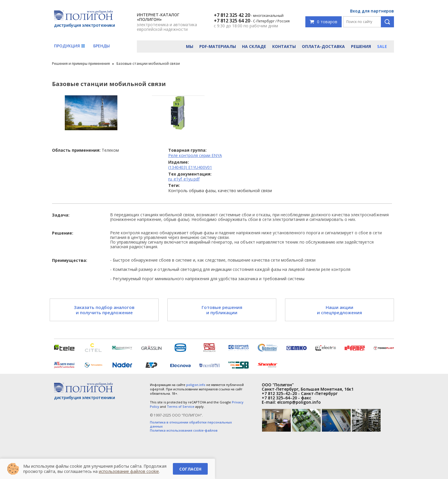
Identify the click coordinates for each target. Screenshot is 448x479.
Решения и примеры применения (81, 64)
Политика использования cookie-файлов (184, 430)
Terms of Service (181, 406)
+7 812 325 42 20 (232, 15)
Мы (190, 46)
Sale (382, 46)
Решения (361, 46)
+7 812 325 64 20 (232, 21)
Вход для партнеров (372, 11)
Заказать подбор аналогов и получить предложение (104, 310)
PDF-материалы (218, 46)
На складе (254, 46)
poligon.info (196, 385)
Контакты (284, 46)
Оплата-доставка (323, 46)
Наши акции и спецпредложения (339, 310)
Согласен (190, 469)
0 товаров (324, 22)
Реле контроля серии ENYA (195, 155)
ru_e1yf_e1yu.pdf (184, 179)
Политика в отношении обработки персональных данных (191, 424)
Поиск (387, 22)
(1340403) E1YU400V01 (190, 167)
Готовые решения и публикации (222, 310)
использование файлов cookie (129, 471)
